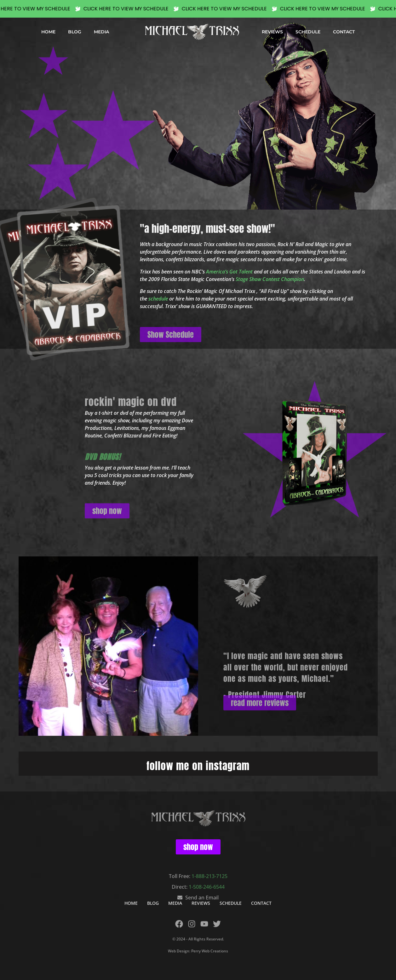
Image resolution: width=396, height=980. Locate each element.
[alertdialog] (198, 9)
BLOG (75, 32)
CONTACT (344, 32)
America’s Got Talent (229, 272)
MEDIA (101, 32)
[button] (64, 57)
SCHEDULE (308, 32)
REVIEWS (272, 32)
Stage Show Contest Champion (270, 279)
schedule (158, 299)
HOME (48, 32)
